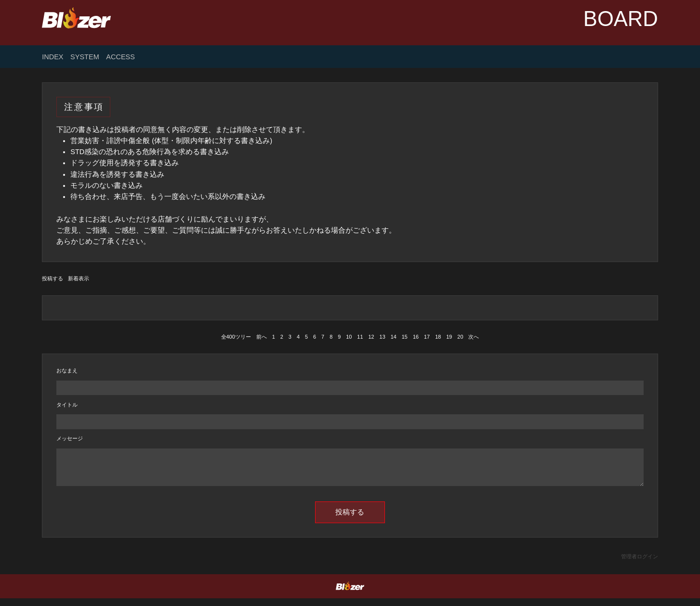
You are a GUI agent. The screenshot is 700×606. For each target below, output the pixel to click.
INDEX (53, 57)
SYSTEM (85, 57)
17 (427, 337)
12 (371, 337)
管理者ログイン (640, 564)
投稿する (53, 278)
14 (394, 337)
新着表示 (79, 278)
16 (416, 337)
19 (449, 337)
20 (460, 337)
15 (405, 337)
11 (360, 337)
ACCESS (120, 57)
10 (349, 337)
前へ (262, 337)
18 (438, 337)
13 (383, 337)
